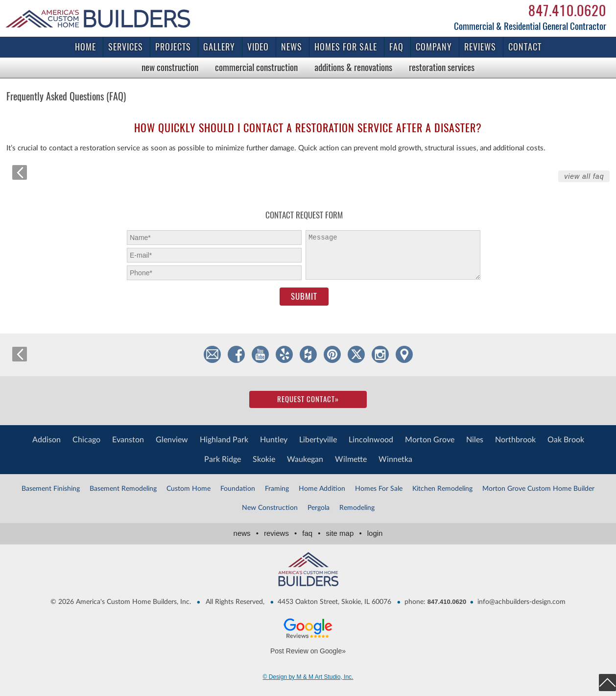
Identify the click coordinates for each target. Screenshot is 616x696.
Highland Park (224, 440)
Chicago (86, 440)
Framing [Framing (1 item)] (277, 489)
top (607, 683)
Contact (525, 47)
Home (85, 47)
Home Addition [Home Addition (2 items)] (322, 489)
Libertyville (318, 440)
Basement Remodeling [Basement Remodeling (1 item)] (123, 489)
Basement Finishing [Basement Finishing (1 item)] (51, 489)
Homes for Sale (346, 47)
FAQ (396, 47)
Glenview (172, 440)
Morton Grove (430, 440)
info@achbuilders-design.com (521, 602)
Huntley (274, 440)
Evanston (128, 440)
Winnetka (395, 459)
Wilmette (351, 459)
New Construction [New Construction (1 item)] (270, 508)
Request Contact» (308, 399)
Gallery (219, 47)
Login (375, 533)
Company (434, 47)
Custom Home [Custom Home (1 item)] (189, 489)
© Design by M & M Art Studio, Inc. (308, 677)
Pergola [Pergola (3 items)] (319, 508)
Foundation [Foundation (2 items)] (238, 489)
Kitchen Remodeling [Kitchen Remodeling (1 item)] (442, 489)
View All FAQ (584, 176)
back (20, 172)
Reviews (480, 47)
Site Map (346, 533)
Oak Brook (566, 440)
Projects (173, 47)
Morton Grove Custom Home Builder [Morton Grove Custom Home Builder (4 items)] (538, 489)
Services (126, 47)
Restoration (442, 67)
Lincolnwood (371, 440)
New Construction (170, 67)
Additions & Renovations (353, 67)
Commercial (256, 67)
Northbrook (515, 440)
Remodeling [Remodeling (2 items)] (357, 508)
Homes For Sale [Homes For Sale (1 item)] (379, 489)
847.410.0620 (567, 10)
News (292, 47)
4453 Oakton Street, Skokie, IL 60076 (334, 602)
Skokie (264, 459)
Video (258, 47)
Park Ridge (223, 459)
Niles (475, 440)
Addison (47, 440)
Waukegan (305, 459)
